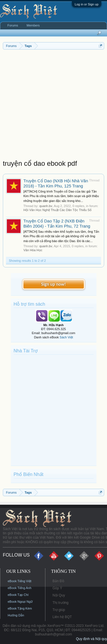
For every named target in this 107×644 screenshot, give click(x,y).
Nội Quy (59, 595)
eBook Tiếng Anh (20, 588)
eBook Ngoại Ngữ (20, 602)
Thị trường (60, 603)
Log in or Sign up (87, 4)
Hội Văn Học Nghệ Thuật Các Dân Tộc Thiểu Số (57, 210)
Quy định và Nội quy (91, 639)
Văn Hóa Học (33, 250)
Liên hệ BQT (62, 617)
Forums (13, 25)
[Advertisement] (53, 106)
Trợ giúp (59, 610)
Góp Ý (57, 588)
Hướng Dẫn (16, 615)
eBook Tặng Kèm (20, 608)
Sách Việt (66, 337)
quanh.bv (46, 206)
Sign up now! (53, 284)
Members (33, 25)
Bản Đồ (58, 581)
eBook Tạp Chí (18, 595)
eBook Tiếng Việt (20, 581)
